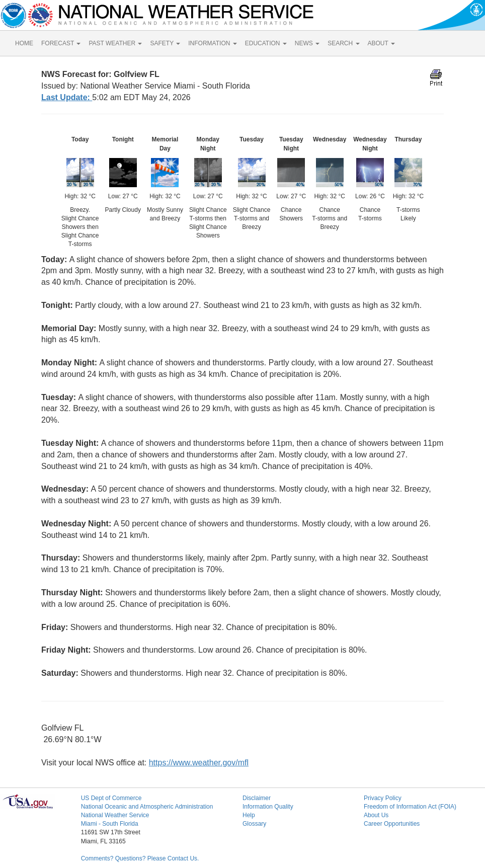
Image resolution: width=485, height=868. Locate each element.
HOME (24, 43)
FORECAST (61, 43)
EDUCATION (266, 43)
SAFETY (165, 43)
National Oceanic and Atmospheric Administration (147, 807)
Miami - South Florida (110, 824)
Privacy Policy (383, 798)
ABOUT (381, 43)
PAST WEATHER (115, 43)
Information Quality (268, 807)
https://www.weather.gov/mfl (199, 763)
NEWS (307, 43)
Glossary (254, 824)
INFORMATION (212, 43)
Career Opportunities (392, 824)
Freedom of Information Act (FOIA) (410, 807)
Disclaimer (257, 798)
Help (249, 815)
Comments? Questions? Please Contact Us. (140, 858)
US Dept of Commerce (111, 798)
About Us (376, 815)
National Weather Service (115, 815)
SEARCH (343, 43)
